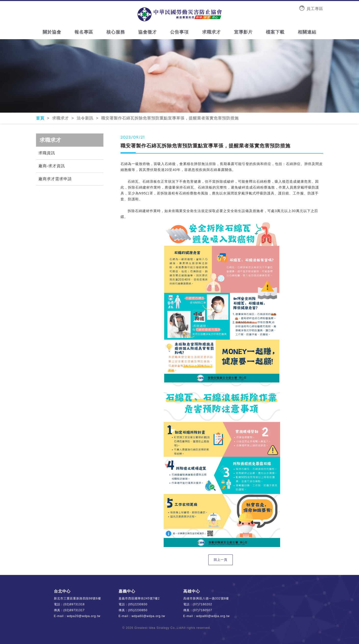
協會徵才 (148, 32)
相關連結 (307, 32)
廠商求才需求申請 (55, 179)
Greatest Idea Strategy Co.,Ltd (158, 628)
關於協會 (52, 32)
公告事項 (179, 32)
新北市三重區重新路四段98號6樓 (77, 598)
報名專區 (84, 32)
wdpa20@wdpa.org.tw (84, 616)
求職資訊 (47, 153)
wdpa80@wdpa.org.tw (213, 616)
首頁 (41, 118)
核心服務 (116, 32)
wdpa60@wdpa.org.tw (148, 616)
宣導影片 (243, 32)
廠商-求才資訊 (52, 166)
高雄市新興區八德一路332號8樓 (206, 598)
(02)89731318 (74, 604)
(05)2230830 (138, 604)
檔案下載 (275, 32)
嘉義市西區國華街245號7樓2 (139, 598)
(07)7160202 (203, 604)
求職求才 (211, 32)
